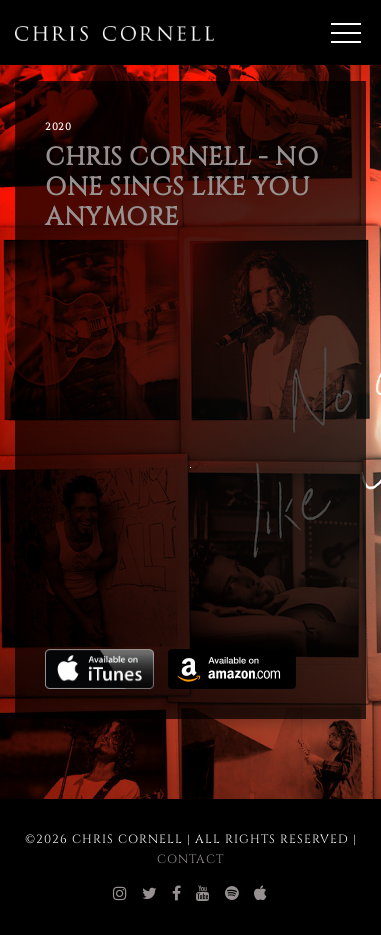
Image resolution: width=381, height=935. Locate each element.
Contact (190, 859)
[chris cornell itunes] (261, 894)
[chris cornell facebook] (177, 894)
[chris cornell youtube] (203, 894)
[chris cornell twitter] (150, 894)
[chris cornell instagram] (120, 894)
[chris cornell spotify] (232, 894)
